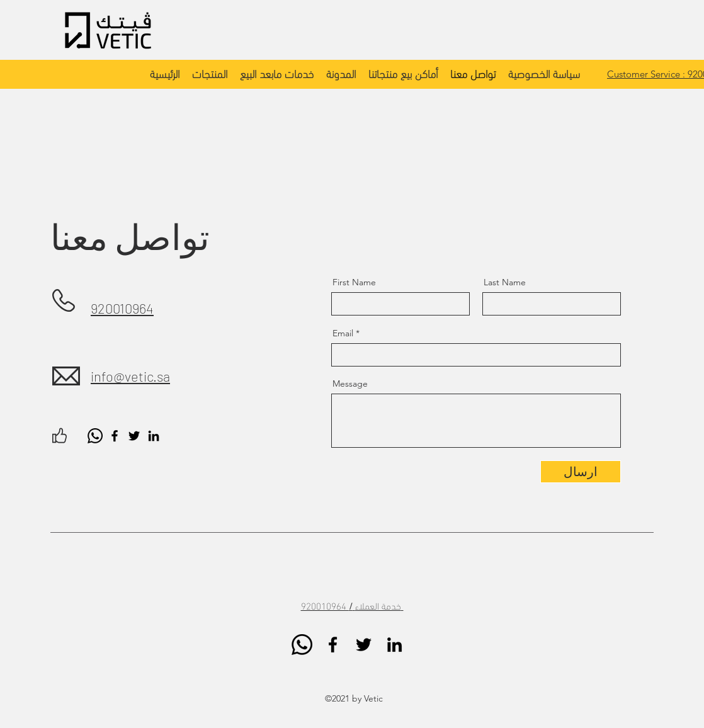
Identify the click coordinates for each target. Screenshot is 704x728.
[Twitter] (134, 436)
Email (343, 333)
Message (350, 384)
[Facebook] (115, 436)
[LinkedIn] (154, 436)
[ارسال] (581, 472)
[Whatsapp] (95, 436)
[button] (210, 73)
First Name (354, 282)
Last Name (505, 282)
